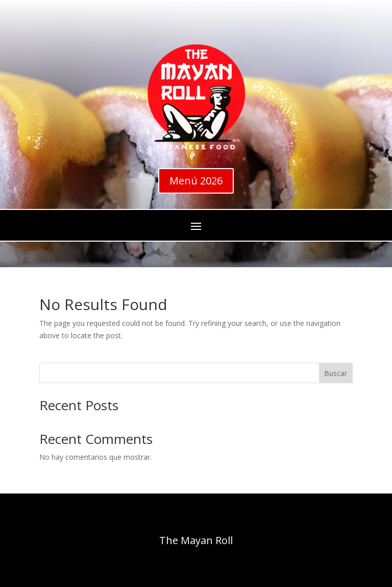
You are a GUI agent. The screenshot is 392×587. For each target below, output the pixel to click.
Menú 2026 (196, 181)
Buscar (336, 373)
